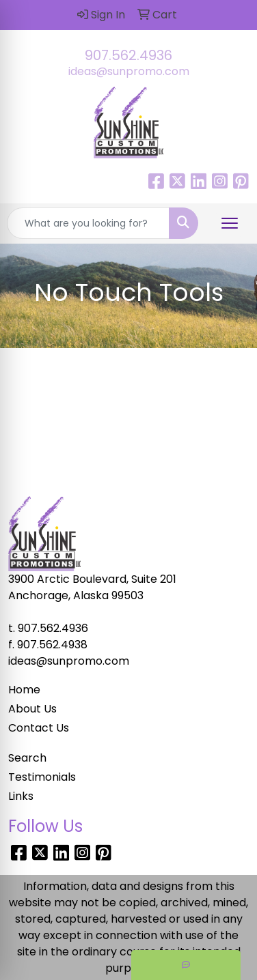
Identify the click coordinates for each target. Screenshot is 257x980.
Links (21, 796)
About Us (32, 709)
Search (27, 758)
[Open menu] (230, 223)
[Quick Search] (88, 223)
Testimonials (42, 777)
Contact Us (39, 728)
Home (24, 690)
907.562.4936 (128, 55)
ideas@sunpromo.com (129, 71)
